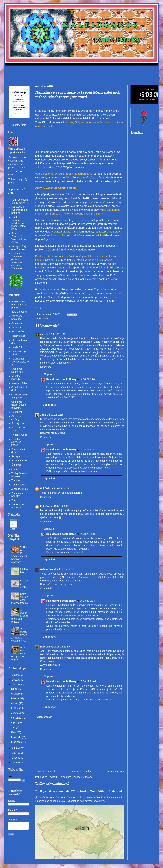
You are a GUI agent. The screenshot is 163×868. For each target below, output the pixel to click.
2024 (15, 753)
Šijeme (15, 469)
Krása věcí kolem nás (17, 370)
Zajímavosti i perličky (18, 495)
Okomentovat (44, 717)
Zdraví (47, 318)
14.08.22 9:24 (87, 449)
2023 (15, 748)
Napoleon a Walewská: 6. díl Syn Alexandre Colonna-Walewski (19, 261)
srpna (15, 723)
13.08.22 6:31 (68, 569)
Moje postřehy (19, 383)
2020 (15, 675)
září (14, 727)
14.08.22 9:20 (87, 379)
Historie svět (18, 336)
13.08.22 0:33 (61, 488)
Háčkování (17, 327)
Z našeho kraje (20, 489)
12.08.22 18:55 (55, 415)
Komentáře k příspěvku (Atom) (76, 777)
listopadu (17, 737)
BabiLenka (46, 647)
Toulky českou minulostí (19, 475)
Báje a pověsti (19, 312)
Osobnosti (17, 412)
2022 (15, 685)
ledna (15, 689)
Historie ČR (18, 332)
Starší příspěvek (115, 771)
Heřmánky (24, 570)
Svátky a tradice (20, 461)
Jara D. (44, 334)
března (15, 698)
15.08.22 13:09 (88, 681)
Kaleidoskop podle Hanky (61, 379)
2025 (15, 758)
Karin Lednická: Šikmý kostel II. (20, 201)
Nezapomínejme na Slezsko (20, 248)
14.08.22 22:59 (61, 647)
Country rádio (19, 125)
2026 (15, 763)
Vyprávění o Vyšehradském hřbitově (19, 210)
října (14, 732)
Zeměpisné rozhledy (17, 506)
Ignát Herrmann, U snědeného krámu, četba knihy (19, 223)
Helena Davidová (50, 569)
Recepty (16, 456)
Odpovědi (49, 374)
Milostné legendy (16, 377)
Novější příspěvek (46, 771)
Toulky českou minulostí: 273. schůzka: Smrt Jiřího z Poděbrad (79, 791)
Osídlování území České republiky (19, 405)
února (15, 694)
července (17, 718)
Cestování (17, 323)
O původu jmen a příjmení (20, 396)
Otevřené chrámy (16, 418)
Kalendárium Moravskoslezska (20, 362)
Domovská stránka (81, 771)
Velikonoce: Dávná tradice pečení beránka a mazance (20, 555)
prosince (16, 742)
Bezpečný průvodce (17, 317)
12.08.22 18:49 (57, 334)
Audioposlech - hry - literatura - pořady (20, 305)
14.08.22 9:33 (87, 601)
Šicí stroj (16, 465)
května (15, 708)
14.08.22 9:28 (87, 534)
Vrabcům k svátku (24, 584)
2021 (15, 680)
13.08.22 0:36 (61, 506)
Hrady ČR (17, 347)
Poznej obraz (19, 423)
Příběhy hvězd (19, 435)
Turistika (16, 480)
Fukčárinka (47, 488)
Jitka (43, 415)
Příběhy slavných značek (16, 442)
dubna (15, 703)
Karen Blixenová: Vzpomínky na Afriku (19, 238)
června (15, 713)
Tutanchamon (19, 485)
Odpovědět (46, 367)
